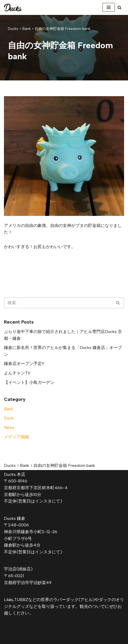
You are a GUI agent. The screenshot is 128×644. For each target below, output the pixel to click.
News (9, 427)
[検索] (119, 7)
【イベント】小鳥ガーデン (29, 382)
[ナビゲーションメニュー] (109, 7)
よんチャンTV (17, 373)
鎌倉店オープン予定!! (24, 364)
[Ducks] (13, 7)
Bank (9, 409)
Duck (9, 418)
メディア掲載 (17, 437)
